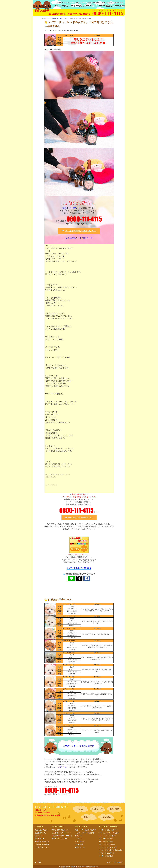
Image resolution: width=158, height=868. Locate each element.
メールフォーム (61, 767)
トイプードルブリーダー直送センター (51, 807)
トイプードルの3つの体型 (108, 847)
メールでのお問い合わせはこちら (81, 231)
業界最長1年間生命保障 (60, 830)
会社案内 (78, 836)
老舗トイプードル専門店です (86, 830)
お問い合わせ (80, 847)
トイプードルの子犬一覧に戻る (79, 568)
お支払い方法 (39, 836)
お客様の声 (79, 844)
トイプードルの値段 (106, 841)
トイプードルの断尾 (106, 856)
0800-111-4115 (84, 219)
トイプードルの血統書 (107, 844)
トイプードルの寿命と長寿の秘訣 (111, 850)
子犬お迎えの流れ (41, 830)
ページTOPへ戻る (116, 862)
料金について (89, 817)
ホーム (80, 809)
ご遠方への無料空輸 (42, 844)
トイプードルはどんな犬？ (108, 830)
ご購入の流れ (106, 817)
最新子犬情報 (115, 809)
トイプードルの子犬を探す (85, 833)
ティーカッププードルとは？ (109, 833)
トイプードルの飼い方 (107, 853)
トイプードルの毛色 (106, 839)
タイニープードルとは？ (107, 836)
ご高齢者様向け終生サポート (62, 836)
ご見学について (40, 833)
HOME (39, 862)
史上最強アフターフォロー (61, 833)
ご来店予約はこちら (42, 847)
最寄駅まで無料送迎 (42, 841)
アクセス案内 (39, 839)
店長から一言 (80, 841)
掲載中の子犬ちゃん (72, 208)
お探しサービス (97, 809)
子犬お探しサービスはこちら (79, 238)
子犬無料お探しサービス (60, 839)
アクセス (78, 839)
